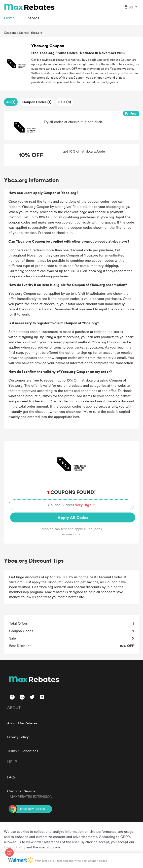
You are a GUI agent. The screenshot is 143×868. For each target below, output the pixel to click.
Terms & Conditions (23, 751)
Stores (23, 32)
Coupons (10, 32)
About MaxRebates (22, 723)
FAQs (11, 777)
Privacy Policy (18, 737)
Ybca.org (36, 32)
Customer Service (21, 791)
